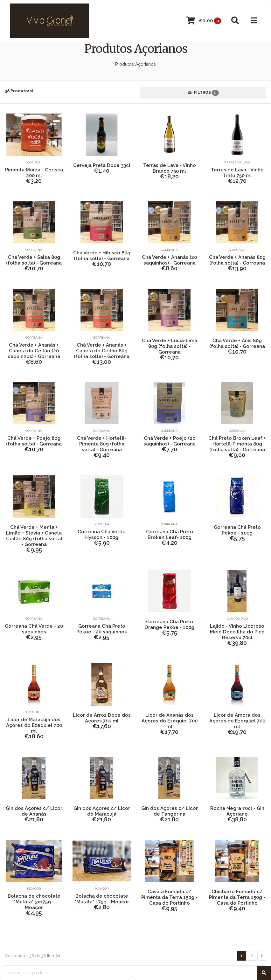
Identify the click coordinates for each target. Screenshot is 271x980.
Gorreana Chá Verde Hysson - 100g (102, 535)
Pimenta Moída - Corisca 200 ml (34, 173)
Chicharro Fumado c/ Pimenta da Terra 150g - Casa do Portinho (237, 897)
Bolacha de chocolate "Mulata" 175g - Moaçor (102, 899)
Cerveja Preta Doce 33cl (102, 165)
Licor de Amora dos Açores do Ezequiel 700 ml (237, 721)
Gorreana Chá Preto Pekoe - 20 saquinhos (102, 629)
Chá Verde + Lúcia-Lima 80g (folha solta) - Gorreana (170, 346)
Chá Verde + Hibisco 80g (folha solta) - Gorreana (102, 256)
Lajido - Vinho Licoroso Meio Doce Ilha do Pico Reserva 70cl (237, 632)
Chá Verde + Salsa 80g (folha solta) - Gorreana (34, 260)
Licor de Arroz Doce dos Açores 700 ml (102, 718)
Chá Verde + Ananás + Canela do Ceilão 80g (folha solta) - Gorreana (102, 351)
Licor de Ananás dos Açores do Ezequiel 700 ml (170, 721)
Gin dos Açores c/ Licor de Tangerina (170, 811)
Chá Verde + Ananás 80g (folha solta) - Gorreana (237, 260)
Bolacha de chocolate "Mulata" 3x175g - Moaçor (34, 902)
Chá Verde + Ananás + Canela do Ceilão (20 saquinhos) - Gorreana (34, 351)
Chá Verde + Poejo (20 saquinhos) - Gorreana (170, 441)
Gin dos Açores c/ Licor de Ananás (34, 811)
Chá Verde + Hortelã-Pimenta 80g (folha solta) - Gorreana (102, 444)
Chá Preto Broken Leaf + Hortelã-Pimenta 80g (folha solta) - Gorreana (237, 444)
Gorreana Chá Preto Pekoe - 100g (237, 530)
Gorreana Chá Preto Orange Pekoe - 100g (169, 625)
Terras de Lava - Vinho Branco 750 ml (170, 168)
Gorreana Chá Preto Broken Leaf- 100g (170, 535)
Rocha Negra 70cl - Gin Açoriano (237, 811)
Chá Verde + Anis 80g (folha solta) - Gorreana (237, 343)
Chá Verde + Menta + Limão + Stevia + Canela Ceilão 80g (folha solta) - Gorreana (34, 536)
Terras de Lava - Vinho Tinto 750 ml (237, 173)
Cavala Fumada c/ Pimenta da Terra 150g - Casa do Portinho (169, 897)
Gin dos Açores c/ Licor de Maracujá (102, 811)
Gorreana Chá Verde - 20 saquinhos (34, 629)
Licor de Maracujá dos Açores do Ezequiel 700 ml (34, 725)
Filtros (203, 93)
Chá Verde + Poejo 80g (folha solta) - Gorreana (34, 441)
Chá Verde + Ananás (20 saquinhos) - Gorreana (169, 260)
